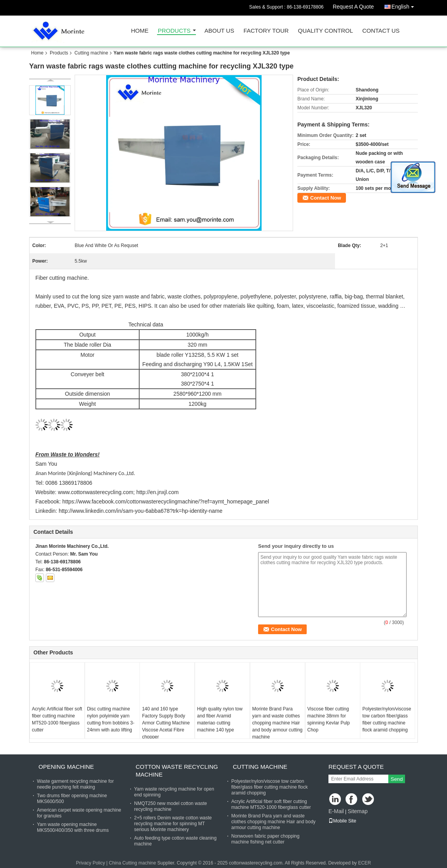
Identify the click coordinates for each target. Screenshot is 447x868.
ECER (364, 863)
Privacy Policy (90, 863)
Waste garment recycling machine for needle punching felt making (75, 784)
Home (140, 31)
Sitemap (357, 811)
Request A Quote (353, 7)
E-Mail (336, 811)
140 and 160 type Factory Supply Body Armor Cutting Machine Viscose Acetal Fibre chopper (166, 723)
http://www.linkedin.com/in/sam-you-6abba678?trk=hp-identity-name (141, 511)
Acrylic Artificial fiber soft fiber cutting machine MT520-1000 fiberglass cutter (57, 719)
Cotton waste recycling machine (177, 771)
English (405, 5)
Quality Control (326, 31)
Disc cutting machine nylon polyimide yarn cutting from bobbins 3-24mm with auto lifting (111, 719)
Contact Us (381, 31)
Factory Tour (266, 31)
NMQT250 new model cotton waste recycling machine (170, 806)
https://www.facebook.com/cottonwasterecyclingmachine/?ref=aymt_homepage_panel (166, 502)
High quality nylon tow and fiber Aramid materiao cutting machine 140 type (220, 719)
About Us (219, 31)
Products (174, 31)
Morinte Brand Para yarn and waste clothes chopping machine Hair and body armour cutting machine (277, 723)
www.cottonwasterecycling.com (96, 492)
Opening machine (66, 767)
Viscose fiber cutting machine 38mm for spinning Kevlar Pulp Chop (329, 719)
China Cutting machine (132, 863)
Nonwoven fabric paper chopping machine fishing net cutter (265, 839)
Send (397, 779)
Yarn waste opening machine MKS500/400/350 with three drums (73, 827)
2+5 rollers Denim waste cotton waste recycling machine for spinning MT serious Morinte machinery (173, 824)
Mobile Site (342, 821)
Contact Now (326, 198)
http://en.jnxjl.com (158, 492)
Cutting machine (91, 53)
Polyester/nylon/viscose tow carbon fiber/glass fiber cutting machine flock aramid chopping (387, 719)
